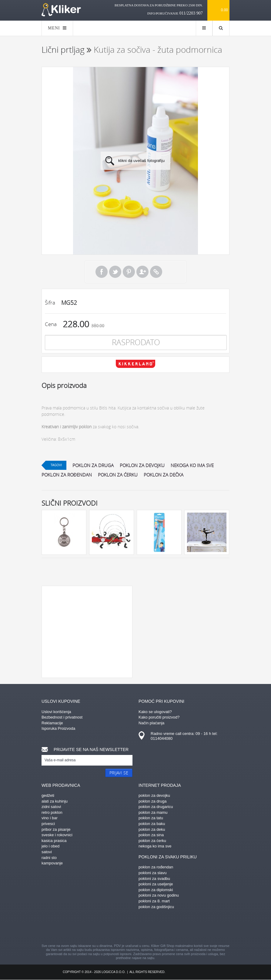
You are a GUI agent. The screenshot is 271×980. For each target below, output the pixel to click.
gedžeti (48, 795)
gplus (146, 927)
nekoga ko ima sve (192, 465)
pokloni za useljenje (156, 884)
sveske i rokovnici (57, 835)
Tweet (115, 272)
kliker (61, 10)
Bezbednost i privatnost (62, 717)
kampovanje (52, 863)
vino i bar (50, 818)
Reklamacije (52, 723)
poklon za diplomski (156, 890)
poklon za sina (151, 835)
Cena (51, 324)
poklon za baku (152, 824)
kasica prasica (54, 841)
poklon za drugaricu (156, 807)
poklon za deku (152, 829)
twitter (167, 927)
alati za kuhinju (55, 801)
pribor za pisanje (56, 829)
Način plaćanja (151, 723)
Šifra (50, 303)
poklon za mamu (153, 812)
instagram (125, 927)
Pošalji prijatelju (142, 272)
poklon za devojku (142, 465)
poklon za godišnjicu (156, 907)
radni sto (49, 858)
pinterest (104, 927)
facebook (82, 927)
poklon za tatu (151, 818)
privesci (48, 824)
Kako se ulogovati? (155, 712)
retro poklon (52, 812)
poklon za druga (93, 465)
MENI (57, 28)
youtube (189, 927)
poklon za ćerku (118, 475)
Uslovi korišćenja (56, 712)
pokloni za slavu (153, 873)
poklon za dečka (164, 475)
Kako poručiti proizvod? (159, 717)
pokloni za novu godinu (159, 895)
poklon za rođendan (67, 475)
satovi (47, 852)
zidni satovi (51, 807)
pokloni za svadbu (154, 879)
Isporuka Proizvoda (58, 728)
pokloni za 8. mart (154, 901)
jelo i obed (50, 846)
